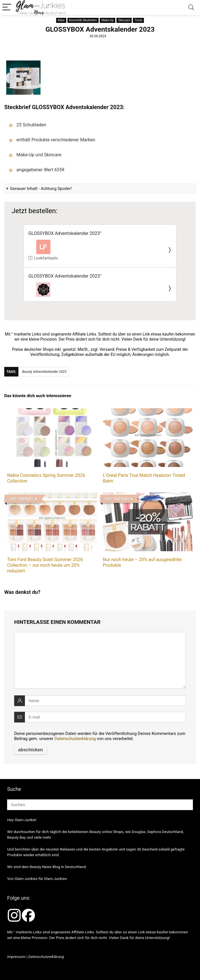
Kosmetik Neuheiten (83, 20)
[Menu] (7, 7)
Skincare (124, 20)
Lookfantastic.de (46, 258)
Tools (138, 20)
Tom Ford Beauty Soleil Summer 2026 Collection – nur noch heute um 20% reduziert (45, 565)
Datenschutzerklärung (75, 739)
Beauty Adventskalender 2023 (44, 372)
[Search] (191, 7)
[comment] (100, 660)
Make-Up (108, 20)
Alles (61, 20)
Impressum (16, 957)
